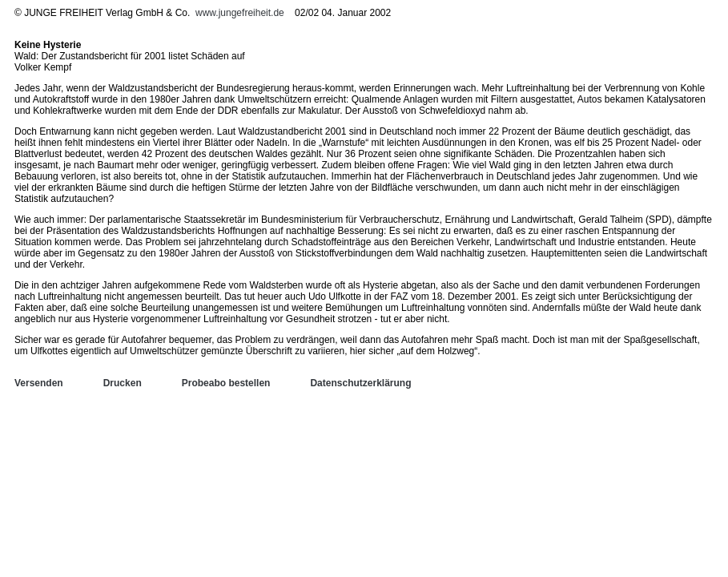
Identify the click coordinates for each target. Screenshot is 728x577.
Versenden (39, 383)
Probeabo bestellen (226, 383)
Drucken (123, 383)
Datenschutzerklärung (360, 383)
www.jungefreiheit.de (240, 13)
